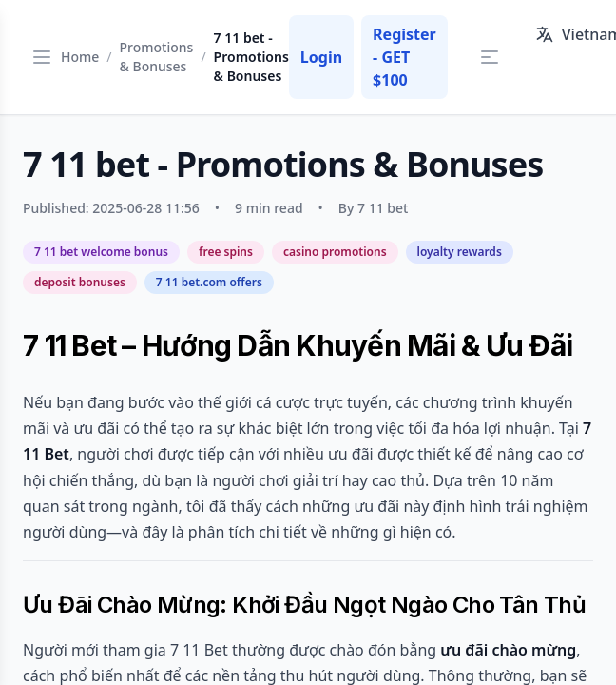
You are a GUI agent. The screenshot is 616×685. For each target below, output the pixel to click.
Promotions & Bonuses (157, 57)
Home (80, 57)
